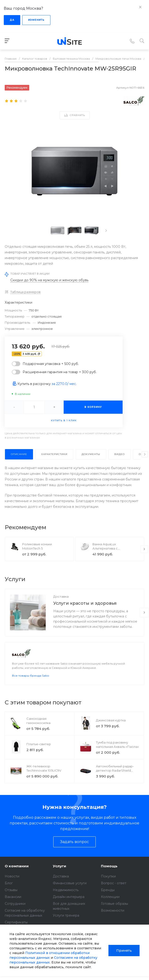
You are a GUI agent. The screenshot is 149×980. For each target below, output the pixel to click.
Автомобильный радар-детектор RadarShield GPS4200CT (115, 777)
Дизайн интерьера (69, 903)
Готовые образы (114, 910)
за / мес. (64, 384)
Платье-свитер (39, 751)
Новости (12, 883)
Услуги (60, 873)
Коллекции (110, 903)
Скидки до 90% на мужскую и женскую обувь (49, 280)
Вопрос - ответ (114, 890)
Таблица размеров (25, 292)
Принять (124, 951)
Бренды (108, 897)
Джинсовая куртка (111, 727)
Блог (9, 890)
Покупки (108, 883)
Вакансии (13, 903)
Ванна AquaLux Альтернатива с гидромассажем (106, 548)
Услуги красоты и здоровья (85, 603)
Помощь (109, 873)
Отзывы (11, 897)
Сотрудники (15, 910)
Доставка (61, 596)
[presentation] (106, 231)
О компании (17, 873)
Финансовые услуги (70, 890)
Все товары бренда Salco (31, 682)
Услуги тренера (66, 922)
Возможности (113, 917)
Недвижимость (66, 897)
